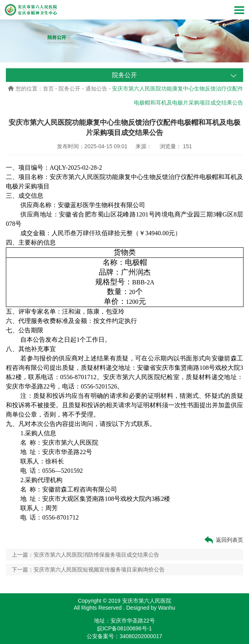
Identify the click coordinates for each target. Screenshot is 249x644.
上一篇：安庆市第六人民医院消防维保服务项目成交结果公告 (85, 555)
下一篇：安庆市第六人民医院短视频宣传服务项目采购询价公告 (88, 569)
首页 (48, 89)
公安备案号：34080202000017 (124, 636)
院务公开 (69, 89)
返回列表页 (223, 540)
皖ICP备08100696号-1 (124, 628)
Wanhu (167, 608)
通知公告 (96, 89)
